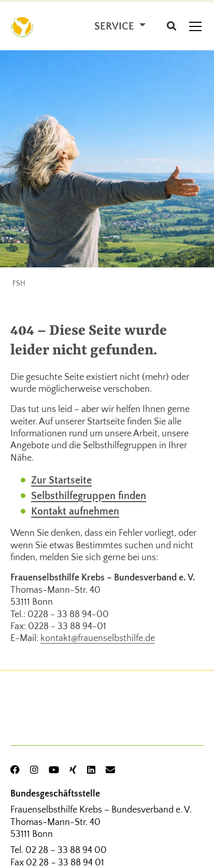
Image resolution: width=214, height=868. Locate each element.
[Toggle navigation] (195, 26)
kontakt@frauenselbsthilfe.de (98, 638)
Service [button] (116, 26)
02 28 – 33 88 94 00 (66, 850)
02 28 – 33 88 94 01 (65, 863)
